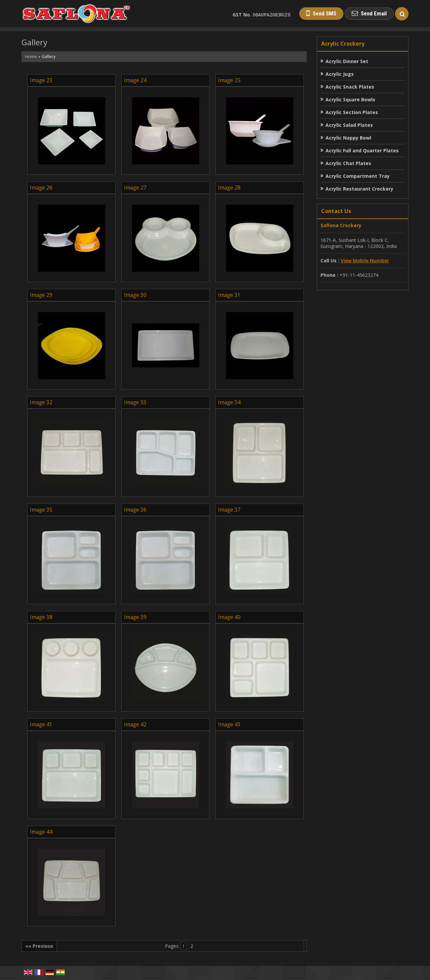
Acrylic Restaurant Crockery (359, 189)
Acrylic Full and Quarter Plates (362, 150)
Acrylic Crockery (343, 44)
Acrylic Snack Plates (350, 87)
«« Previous (39, 946)
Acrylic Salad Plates (349, 125)
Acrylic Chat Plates (348, 163)
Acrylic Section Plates (352, 112)
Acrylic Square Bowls (350, 99)
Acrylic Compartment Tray (358, 176)
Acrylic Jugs (340, 74)
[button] (365, 261)
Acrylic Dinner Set (347, 61)
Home (31, 57)
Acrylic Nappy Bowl (348, 138)
